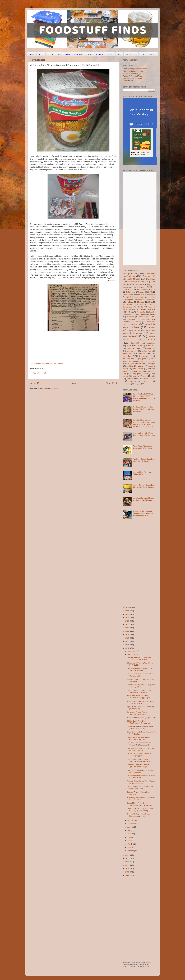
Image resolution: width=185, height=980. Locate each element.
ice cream (144, 356)
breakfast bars (135, 330)
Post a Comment (39, 373)
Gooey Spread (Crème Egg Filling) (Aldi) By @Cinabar (144, 486)
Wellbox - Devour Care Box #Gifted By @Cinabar (144, 460)
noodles (53, 364)
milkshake (139, 364)
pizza (129, 374)
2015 (128, 648)
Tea (142, 54)
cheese (153, 333)
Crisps (90, 54)
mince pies (151, 364)
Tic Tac (138, 322)
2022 (128, 624)
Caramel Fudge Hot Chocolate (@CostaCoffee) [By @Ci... (139, 766)
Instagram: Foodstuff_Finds (133, 74)
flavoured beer (133, 348)
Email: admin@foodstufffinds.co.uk (136, 69)
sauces (125, 376)
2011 (128, 865)
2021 (128, 628)
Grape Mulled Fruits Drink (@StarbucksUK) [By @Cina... (140, 804)
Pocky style (146, 309)
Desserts (151, 54)
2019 (128, 635)
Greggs (149, 285)
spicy (153, 376)
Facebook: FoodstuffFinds (133, 71)
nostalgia (150, 366)
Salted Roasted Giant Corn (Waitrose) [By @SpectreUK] (139, 760)
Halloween (141, 287)
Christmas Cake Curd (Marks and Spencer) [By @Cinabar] (140, 810)
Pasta (140, 307)
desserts (135, 343)
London (145, 297)
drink (129, 346)
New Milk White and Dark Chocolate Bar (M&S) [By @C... (141, 749)
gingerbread (132, 351)
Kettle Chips (139, 294)
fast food (152, 346)
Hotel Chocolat (142, 290)
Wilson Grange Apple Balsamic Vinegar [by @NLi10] (139, 755)
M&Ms (153, 297)
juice (144, 359)
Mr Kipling (127, 304)
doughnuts (151, 343)
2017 (128, 641)
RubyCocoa (131, 317)
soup (145, 376)
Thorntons (127, 322)
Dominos (132, 282)
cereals (139, 333)
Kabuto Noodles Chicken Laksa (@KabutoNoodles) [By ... (139, 691)
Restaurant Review (148, 314)
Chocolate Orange (131, 279)
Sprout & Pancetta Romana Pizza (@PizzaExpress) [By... (140, 727)
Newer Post (36, 383)
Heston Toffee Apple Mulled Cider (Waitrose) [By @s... (140, 669)
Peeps (150, 307)
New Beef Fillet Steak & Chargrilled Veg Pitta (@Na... (141, 771)
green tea (127, 354)
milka (128, 364)
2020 (128, 631)
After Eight (126, 274)
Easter (141, 282)
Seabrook (142, 317)
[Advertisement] (68, 345)
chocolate (132, 336)
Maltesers (141, 300)
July (129, 831)
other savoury (139, 368)
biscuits (152, 328)
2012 (128, 862)
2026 (128, 611)
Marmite (152, 300)
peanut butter (137, 371)
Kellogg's (126, 294)
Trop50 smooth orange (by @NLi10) (141, 718)
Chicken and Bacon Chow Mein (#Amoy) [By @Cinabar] (139, 658)
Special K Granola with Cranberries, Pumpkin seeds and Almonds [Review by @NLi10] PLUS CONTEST (144, 423)
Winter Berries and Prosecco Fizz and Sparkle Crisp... (140, 788)
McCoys (130, 302)
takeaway (144, 379)
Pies (134, 309)
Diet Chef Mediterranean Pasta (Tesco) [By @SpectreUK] (139, 744)
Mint (150, 302)
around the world (42, 364)
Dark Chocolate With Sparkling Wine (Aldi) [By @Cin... (141, 686)
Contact (51, 54)
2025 (128, 614)
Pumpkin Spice (132, 314)
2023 (128, 621)
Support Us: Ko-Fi (130, 81)
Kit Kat (126, 297)
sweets (130, 379)
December (132, 651)
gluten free (147, 351)
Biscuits (110, 54)
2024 (128, 618)
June (130, 834)
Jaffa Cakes (131, 292)
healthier (142, 354)
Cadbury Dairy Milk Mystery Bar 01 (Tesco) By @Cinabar (144, 434)
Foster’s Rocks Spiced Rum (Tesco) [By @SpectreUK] (141, 782)
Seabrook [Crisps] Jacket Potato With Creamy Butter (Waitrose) (144, 409)
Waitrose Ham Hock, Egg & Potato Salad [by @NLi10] (140, 702)
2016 (128, 645)
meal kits (152, 361)
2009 (128, 872)
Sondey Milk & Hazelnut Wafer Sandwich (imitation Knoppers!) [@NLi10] (143, 513)
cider (150, 337)
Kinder (151, 294)
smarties (136, 376)
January (131, 851)
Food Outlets (131, 54)
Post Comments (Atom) (49, 388)
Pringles (152, 312)
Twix (124, 324)
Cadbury (131, 276)
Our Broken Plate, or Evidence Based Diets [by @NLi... (139, 738)
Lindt (136, 297)
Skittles (153, 317)
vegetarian (127, 384)
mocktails (130, 366)
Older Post (111, 383)
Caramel (146, 276)
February (131, 847)
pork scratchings (144, 374)
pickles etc (151, 371)
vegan (145, 381)
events (141, 346)
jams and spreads (130, 359)
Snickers (131, 319)
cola (139, 340)
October (131, 820)
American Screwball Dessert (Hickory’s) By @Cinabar (144, 499)
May (129, 837)
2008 (128, 875)
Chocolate (78, 54)
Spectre (60, 364)
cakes (125, 333)
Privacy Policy (64, 54)
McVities (141, 302)
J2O (154, 290)
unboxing (133, 381)
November (132, 654)
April (129, 841)
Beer (119, 54)
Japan (142, 292)
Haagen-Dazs (127, 287)
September (132, 824)
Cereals (100, 54)
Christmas (151, 279)
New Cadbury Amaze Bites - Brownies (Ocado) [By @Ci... (139, 697)
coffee (126, 340)
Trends (149, 322)
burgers (148, 330)
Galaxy (139, 285)
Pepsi (125, 309)
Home (32, 54)
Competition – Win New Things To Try (142, 473)
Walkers (135, 324)
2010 (128, 869)
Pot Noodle (141, 312)
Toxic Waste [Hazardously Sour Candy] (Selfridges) (143, 447)
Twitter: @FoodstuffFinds (132, 76)
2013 (128, 858)
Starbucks (146, 319)
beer (137, 327)
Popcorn (127, 312)
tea (154, 379)
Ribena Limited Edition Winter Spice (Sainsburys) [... (141, 675)
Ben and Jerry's (149, 274)
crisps (152, 339)
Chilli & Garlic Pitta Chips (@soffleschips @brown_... (138, 722)
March (130, 844)
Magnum (130, 300)
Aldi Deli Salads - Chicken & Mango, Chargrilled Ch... (141, 680)
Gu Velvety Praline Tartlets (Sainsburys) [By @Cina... (138, 713)
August (130, 827)
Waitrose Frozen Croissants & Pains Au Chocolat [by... (141, 777)
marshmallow (138, 361)
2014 (128, 855)
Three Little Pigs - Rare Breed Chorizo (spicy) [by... (139, 815)
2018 (128, 638)
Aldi (135, 274)
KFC (150, 292)
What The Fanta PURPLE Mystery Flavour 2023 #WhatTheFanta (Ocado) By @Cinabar (144, 397)
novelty (125, 369)
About (41, 54)
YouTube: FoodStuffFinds (132, 78)
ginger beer (151, 348)
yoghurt (138, 384)
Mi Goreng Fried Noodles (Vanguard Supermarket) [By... (141, 799)
